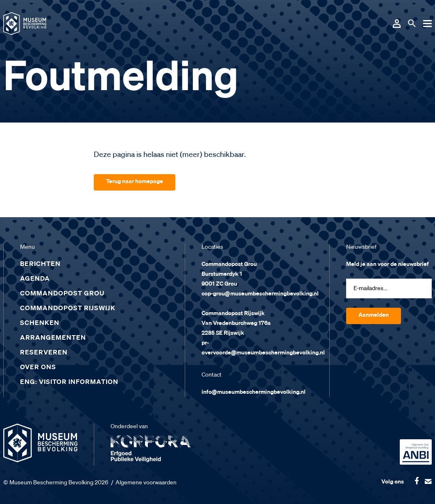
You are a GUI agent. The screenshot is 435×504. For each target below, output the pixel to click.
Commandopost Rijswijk (68, 309)
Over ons (38, 368)
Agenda (35, 279)
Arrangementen (53, 338)
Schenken (40, 323)
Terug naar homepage (135, 182)
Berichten (40, 264)
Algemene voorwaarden (146, 483)
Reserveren (44, 353)
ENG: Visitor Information (69, 382)
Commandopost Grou (62, 294)
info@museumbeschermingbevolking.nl (254, 392)
